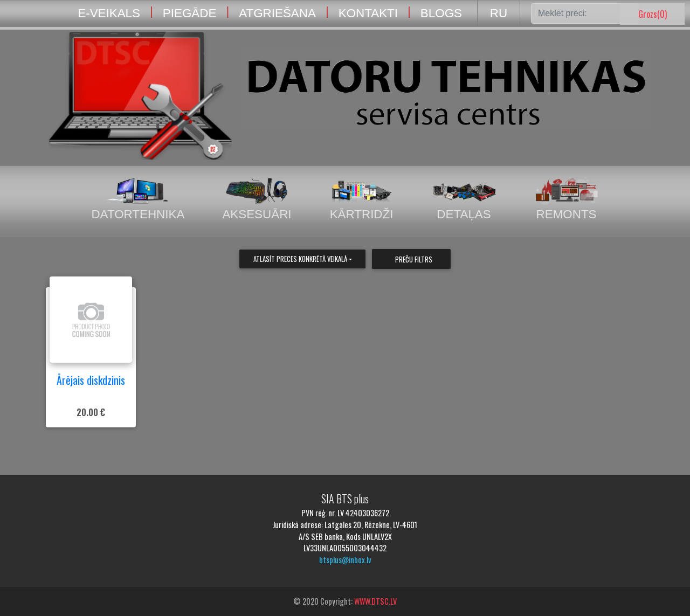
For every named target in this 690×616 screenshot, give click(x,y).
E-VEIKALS (109, 13)
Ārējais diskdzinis (91, 380)
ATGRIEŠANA (277, 13)
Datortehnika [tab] (138, 199)
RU (499, 13)
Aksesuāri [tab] (257, 199)
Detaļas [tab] (464, 199)
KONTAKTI (368, 13)
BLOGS (441, 13)
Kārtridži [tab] (362, 199)
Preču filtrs (414, 259)
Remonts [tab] (567, 199)
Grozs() (653, 14)
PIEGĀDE (190, 13)
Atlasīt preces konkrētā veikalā (300, 259)
